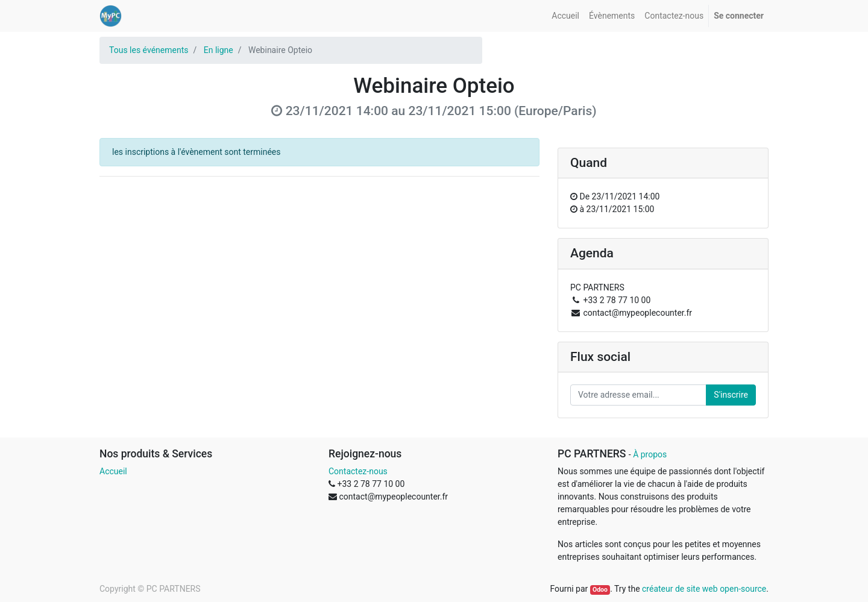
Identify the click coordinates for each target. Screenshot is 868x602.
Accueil (113, 471)
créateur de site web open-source (704, 589)
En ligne (219, 50)
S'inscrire (731, 395)
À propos (650, 454)
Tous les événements (149, 50)
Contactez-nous (358, 471)
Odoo (600, 590)
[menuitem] (565, 16)
